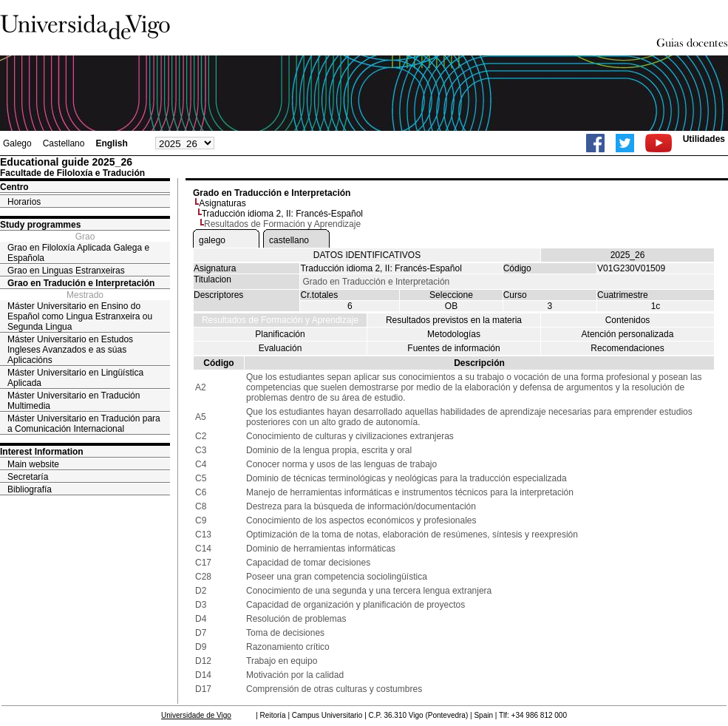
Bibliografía (30, 489)
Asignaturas (222, 203)
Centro (14, 187)
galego (212, 240)
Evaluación (280, 348)
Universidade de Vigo (196, 715)
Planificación (280, 334)
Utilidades (704, 139)
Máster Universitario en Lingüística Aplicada (75, 378)
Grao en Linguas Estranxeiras (66, 271)
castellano (289, 240)
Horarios (24, 202)
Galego (17, 143)
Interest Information (42, 452)
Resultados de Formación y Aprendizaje (280, 320)
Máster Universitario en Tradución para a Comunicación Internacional (84, 424)
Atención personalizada (628, 334)
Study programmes (40, 225)
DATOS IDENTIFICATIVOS (367, 255)
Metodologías (454, 334)
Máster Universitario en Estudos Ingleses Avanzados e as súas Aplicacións (70, 350)
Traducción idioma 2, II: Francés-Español (282, 214)
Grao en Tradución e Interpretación (81, 283)
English (111, 143)
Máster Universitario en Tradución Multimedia (74, 401)
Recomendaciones (627, 348)
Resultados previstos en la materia (454, 320)
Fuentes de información (453, 348)
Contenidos (628, 320)
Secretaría (28, 477)
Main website (33, 464)
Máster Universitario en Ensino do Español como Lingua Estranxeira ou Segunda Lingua (80, 316)
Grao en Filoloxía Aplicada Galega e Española (78, 253)
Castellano (64, 143)
